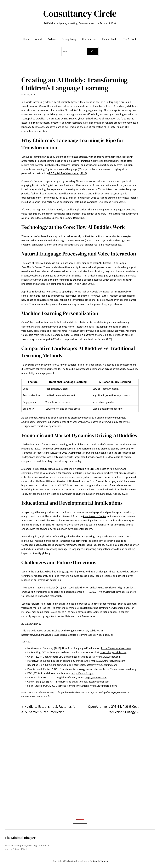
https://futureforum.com (103, 686)
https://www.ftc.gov (82, 673)
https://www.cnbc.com (108, 657)
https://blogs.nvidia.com (113, 652)
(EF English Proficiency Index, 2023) (68, 173)
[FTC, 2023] (91, 592)
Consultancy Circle (80, 13)
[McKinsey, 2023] (103, 339)
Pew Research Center (95, 516)
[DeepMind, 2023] (102, 545)
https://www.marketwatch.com (108, 661)
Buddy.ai (73, 119)
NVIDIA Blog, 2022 (83, 284)
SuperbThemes (100, 861)
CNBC (93, 469)
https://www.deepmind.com (102, 665)
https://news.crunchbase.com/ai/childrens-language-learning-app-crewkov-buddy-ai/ (67, 635)
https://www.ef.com (96, 678)
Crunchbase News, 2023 (111, 202)
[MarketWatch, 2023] (57, 453)
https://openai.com (99, 682)
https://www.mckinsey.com (116, 648)
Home (26, 39)
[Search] (92, 52)
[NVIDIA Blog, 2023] (117, 494)
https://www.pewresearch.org (120, 669)
